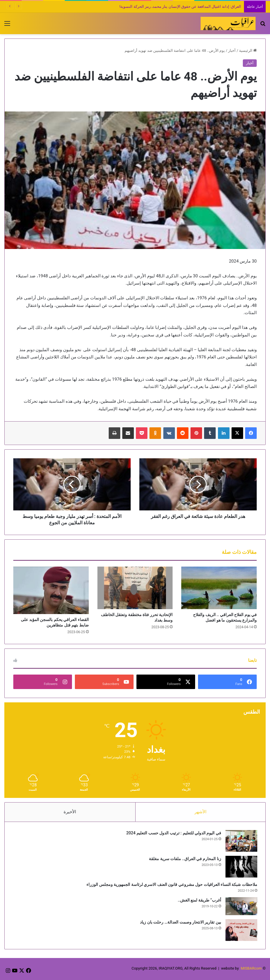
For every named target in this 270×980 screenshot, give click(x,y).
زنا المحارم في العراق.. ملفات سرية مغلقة (184, 859)
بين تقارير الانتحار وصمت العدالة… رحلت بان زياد (180, 923)
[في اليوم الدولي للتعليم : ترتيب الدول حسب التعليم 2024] (241, 841)
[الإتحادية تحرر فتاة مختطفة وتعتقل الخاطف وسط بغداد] (135, 588)
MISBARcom (251, 969)
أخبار (232, 51)
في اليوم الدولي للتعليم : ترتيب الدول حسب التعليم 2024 (173, 834)
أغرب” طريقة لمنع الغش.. (199, 901)
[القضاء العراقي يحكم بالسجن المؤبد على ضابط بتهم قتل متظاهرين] (51, 590)
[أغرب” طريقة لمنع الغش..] (241, 907)
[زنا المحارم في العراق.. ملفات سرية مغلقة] (241, 867)
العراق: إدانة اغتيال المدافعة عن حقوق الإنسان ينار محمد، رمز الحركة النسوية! (180, 7)
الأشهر (200, 812)
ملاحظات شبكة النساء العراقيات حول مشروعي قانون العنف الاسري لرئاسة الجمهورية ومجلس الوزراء (171, 885)
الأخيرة (70, 812)
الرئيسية (248, 51)
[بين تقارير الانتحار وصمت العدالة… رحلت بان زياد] (241, 931)
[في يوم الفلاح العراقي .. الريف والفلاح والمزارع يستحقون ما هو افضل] (219, 588)
